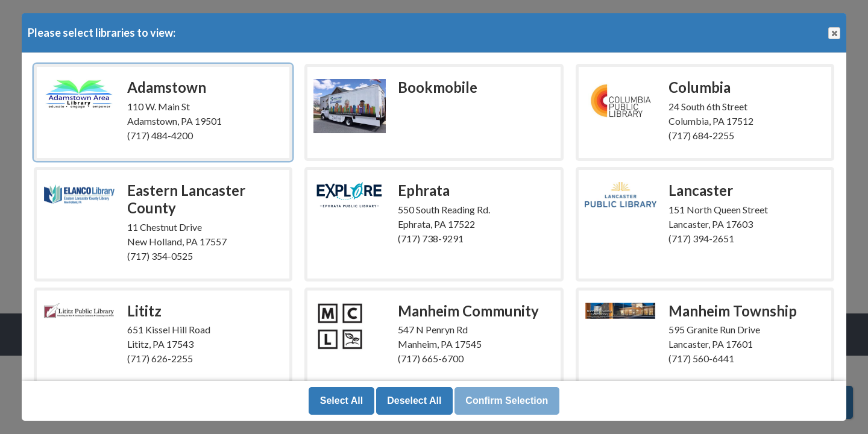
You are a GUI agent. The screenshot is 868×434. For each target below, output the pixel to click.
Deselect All (414, 401)
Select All (341, 401)
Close (834, 33)
